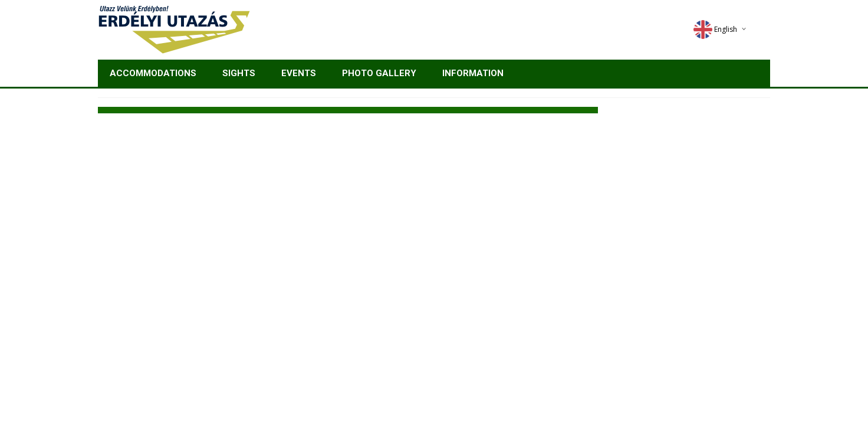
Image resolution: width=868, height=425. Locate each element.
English (715, 29)
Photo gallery (379, 73)
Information (473, 73)
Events (299, 73)
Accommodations (153, 73)
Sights (239, 73)
